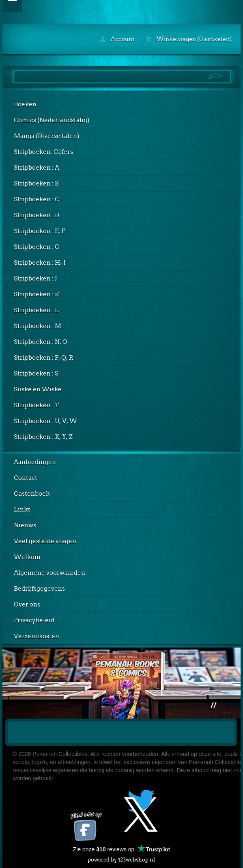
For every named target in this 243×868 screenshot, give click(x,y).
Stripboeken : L (36, 310)
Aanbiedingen (35, 462)
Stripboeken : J (35, 279)
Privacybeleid (34, 620)
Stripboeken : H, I (40, 263)
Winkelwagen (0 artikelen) (189, 39)
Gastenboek (32, 494)
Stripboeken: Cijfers (43, 152)
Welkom (27, 557)
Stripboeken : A (37, 168)
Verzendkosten (37, 636)
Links (22, 510)
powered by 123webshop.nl (121, 858)
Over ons (27, 605)
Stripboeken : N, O (41, 342)
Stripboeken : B (36, 184)
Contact (26, 478)
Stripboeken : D (37, 215)
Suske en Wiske (38, 389)
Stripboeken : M (38, 326)
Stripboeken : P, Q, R (44, 358)
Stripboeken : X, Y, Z (43, 437)
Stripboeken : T (37, 405)
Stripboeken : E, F (39, 231)
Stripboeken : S (36, 374)
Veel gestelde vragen (45, 541)
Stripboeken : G (37, 247)
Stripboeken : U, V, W (45, 421)
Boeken (25, 104)
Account (117, 39)
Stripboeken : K (37, 294)
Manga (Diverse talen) (46, 136)
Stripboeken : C (37, 199)
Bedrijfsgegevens (39, 589)
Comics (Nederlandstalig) (52, 120)
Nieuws (25, 525)
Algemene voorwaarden (49, 573)
